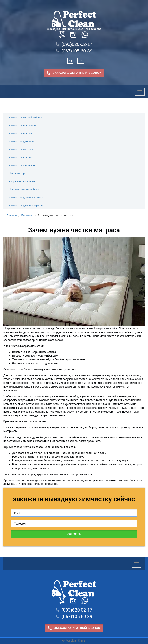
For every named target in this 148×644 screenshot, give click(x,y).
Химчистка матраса (21, 149)
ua (81, 61)
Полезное (27, 216)
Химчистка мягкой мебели (25, 117)
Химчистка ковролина (23, 125)
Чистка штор (17, 173)
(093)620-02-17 (74, 44)
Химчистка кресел (20, 157)
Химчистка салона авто (24, 165)
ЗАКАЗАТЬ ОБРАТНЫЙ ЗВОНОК (74, 73)
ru (70, 61)
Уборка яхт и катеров (22, 181)
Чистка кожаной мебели (24, 189)
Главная (12, 216)
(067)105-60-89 (74, 51)
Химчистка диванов (21, 141)
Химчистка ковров (20, 133)
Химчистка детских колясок (26, 197)
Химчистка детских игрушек (26, 205)
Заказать (74, 534)
